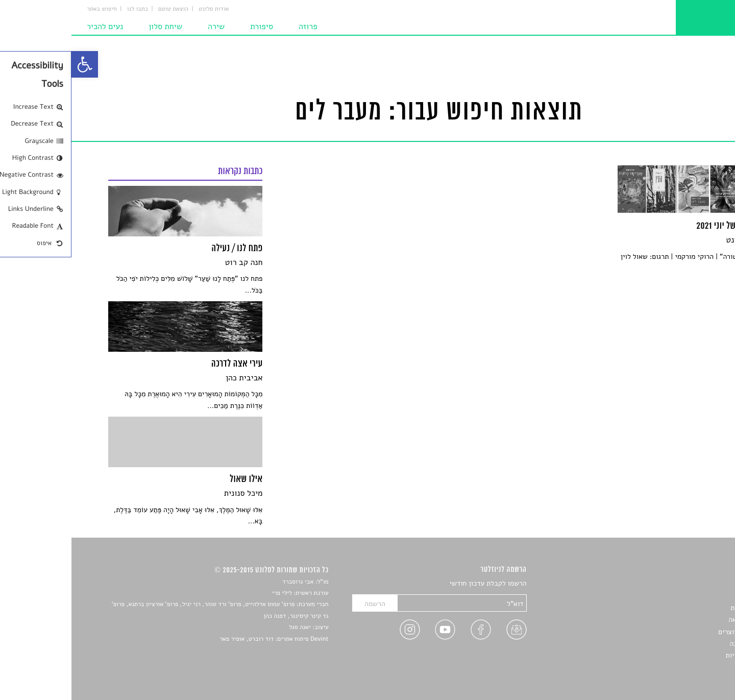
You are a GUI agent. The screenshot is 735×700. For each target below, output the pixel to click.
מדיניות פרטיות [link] (676, 655)
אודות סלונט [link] (142, 9)
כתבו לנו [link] (66, 9)
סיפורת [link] (190, 27)
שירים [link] (690, 596)
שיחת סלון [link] (94, 27)
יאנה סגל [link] (228, 627)
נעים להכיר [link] (33, 27)
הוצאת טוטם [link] (102, 9)
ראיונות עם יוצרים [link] (672, 632)
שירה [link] (145, 27)
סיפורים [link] (687, 584)
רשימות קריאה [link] (678, 620)
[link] (13, 64)
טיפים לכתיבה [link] (678, 644)
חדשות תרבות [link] (679, 608)
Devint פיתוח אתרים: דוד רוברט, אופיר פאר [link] (202, 639)
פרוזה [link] (237, 27)
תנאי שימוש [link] (681, 668)
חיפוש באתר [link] (30, 9)
